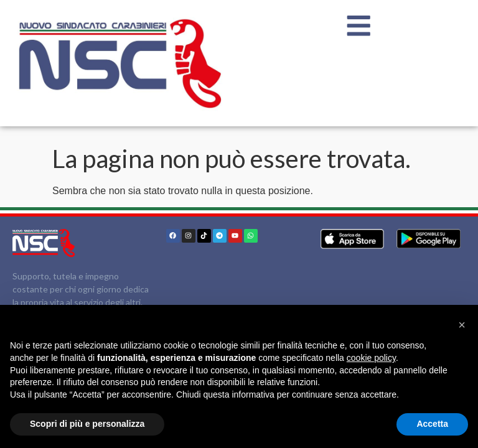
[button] (462, 325)
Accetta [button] (432, 424)
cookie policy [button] (371, 358)
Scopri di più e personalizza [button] (87, 424)
